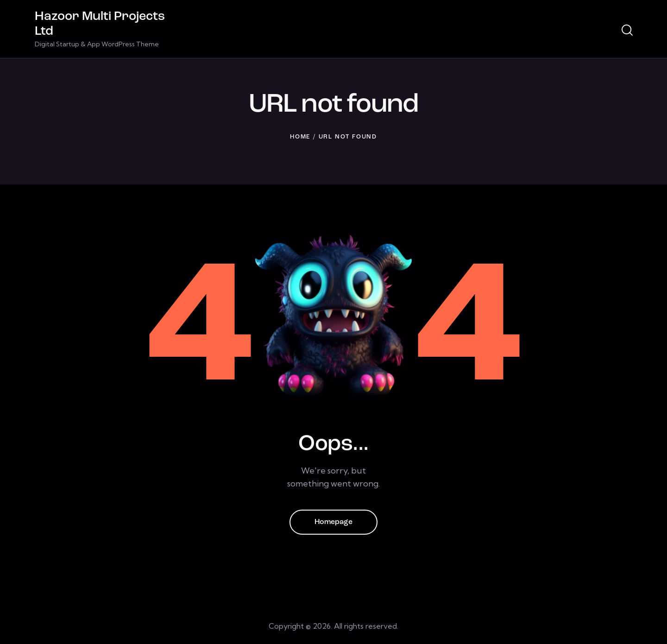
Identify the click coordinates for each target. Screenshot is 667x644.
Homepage (333, 522)
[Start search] (627, 31)
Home (300, 137)
